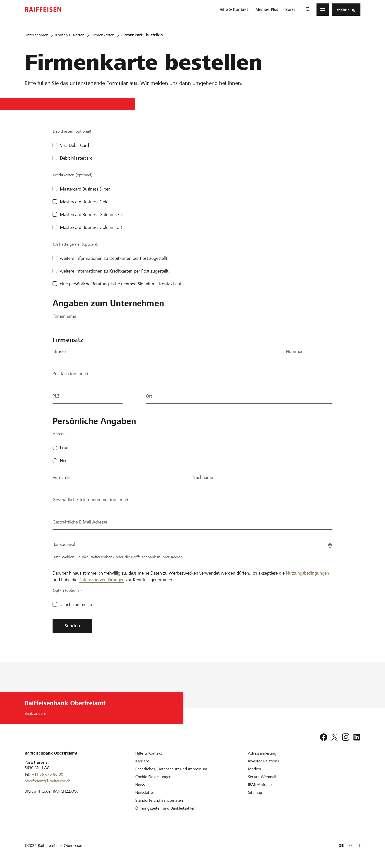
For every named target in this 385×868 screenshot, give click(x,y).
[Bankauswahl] (192, 544)
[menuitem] (234, 10)
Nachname (203, 477)
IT (359, 846)
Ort (149, 396)
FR (351, 846)
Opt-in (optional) (67, 590)
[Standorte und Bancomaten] (159, 800)
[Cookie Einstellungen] (153, 777)
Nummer (294, 351)
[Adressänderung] (262, 753)
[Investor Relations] (263, 761)
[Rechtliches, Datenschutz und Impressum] (171, 769)
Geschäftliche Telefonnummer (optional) (90, 500)
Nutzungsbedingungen (307, 573)
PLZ (56, 396)
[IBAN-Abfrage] (260, 785)
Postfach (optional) (70, 374)
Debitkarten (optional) (72, 131)
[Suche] (308, 10)
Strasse (59, 351)
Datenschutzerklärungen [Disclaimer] (102, 580)
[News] (140, 785)
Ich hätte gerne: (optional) (76, 244)
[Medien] (254, 769)
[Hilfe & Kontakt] (149, 753)
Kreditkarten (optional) (73, 175)
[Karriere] (142, 761)
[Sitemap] (255, 792)
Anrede (59, 434)
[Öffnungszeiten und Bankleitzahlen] (165, 808)
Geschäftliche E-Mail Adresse (80, 522)
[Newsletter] (145, 792)
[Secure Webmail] (262, 777)
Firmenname (64, 316)
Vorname (61, 477)
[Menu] (323, 10)
